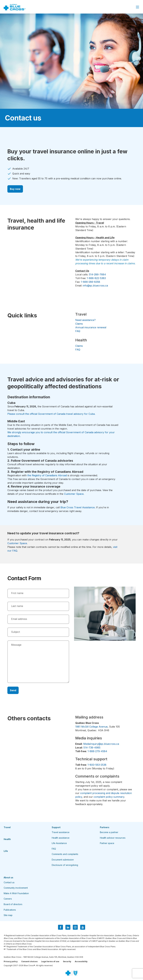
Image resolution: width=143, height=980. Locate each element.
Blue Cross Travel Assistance (78, 507)
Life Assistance (59, 843)
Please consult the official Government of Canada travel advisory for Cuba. (51, 414)
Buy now (15, 189)
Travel (7, 827)
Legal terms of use (50, 961)
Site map (8, 915)
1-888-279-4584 (97, 751)
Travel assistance (61, 832)
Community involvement (16, 888)
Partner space (107, 843)
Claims (79, 324)
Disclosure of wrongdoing (65, 865)
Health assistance (61, 838)
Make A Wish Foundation (16, 893)
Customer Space (74, 494)
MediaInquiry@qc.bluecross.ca (101, 744)
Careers (8, 899)
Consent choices (29, 961)
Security (67, 961)
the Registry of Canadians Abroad (47, 475)
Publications (10, 910)
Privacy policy (11, 961)
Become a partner (109, 832)
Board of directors (13, 904)
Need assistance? (85, 320)
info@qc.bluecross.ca (95, 286)
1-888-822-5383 (96, 278)
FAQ (78, 331)
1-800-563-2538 (97, 765)
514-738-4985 (92, 748)
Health (7, 839)
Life (6, 851)
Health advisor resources (113, 838)
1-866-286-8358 (91, 282)
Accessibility (81, 961)
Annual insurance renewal (91, 327)
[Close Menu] (137, 7)
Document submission (63, 860)
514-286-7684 (97, 274)
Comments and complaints (65, 854)
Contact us (9, 882)
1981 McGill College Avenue (91, 727)
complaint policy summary (109, 797)
